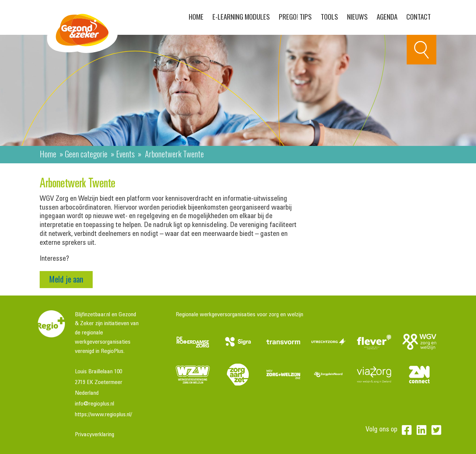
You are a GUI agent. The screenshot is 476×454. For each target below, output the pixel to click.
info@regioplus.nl (95, 404)
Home (196, 16)
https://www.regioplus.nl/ (103, 415)
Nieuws (357, 16)
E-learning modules (241, 16)
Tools (329, 16)
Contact (419, 16)
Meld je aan (66, 279)
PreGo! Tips (295, 16)
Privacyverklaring (95, 435)
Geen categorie (86, 154)
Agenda (387, 16)
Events (125, 154)
